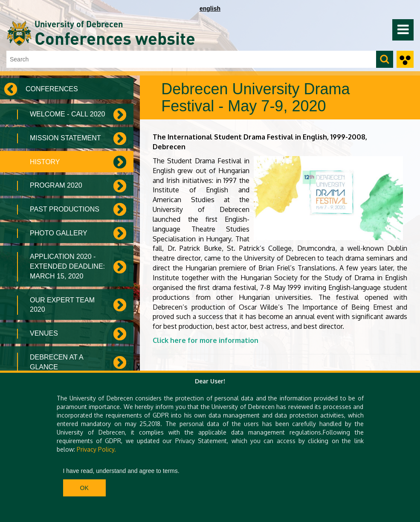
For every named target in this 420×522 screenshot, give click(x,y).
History (45, 162)
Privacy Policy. (96, 449)
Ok (84, 488)
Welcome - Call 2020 (67, 114)
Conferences (52, 89)
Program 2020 (56, 185)
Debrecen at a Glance (56, 362)
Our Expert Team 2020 (62, 305)
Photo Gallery (59, 233)
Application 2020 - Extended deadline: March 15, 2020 (67, 266)
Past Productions (65, 209)
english (210, 9)
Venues (44, 333)
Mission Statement (65, 138)
